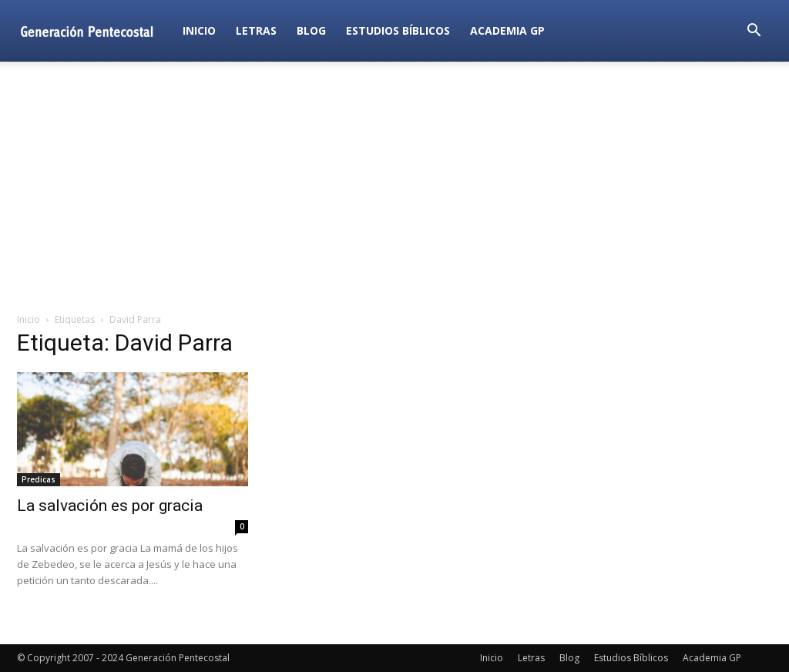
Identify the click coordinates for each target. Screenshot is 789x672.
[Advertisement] (394, 188)
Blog (311, 30)
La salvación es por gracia (110, 506)
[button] (754, 32)
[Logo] (95, 30)
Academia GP (507, 30)
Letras (256, 30)
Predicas (39, 479)
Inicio (199, 30)
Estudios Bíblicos (398, 30)
